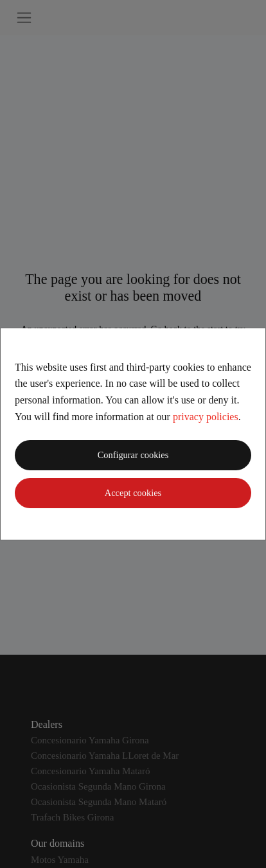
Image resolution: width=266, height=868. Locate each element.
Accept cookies (133, 493)
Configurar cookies (133, 455)
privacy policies (206, 417)
